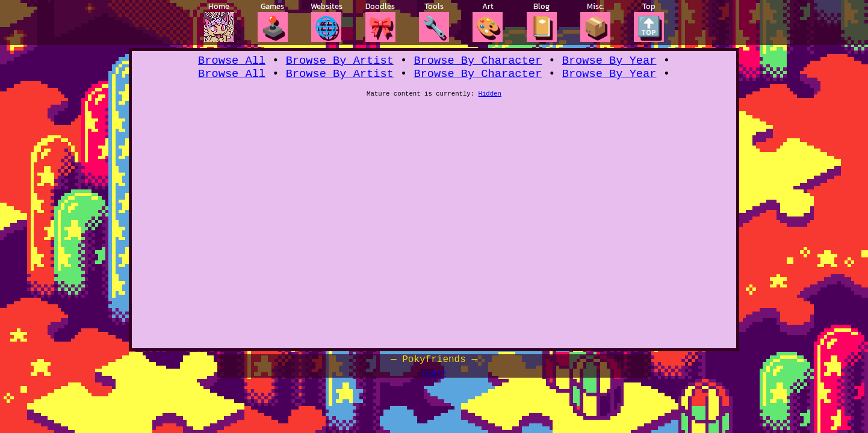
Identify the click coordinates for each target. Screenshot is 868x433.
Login (434, 377)
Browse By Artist (340, 62)
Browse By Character (478, 62)
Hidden (490, 98)
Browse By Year (609, 62)
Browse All (232, 62)
